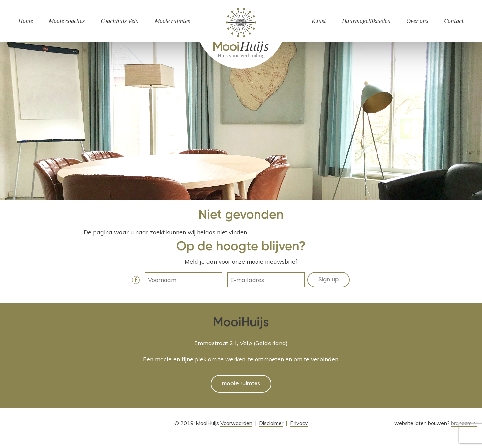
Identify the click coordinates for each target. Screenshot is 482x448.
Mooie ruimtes (172, 21)
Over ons (417, 21)
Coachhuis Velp (120, 21)
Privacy (299, 423)
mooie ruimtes (241, 384)
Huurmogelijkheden (366, 21)
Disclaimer (271, 423)
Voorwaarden (236, 423)
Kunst (319, 21)
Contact (454, 21)
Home (26, 21)
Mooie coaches (67, 21)
